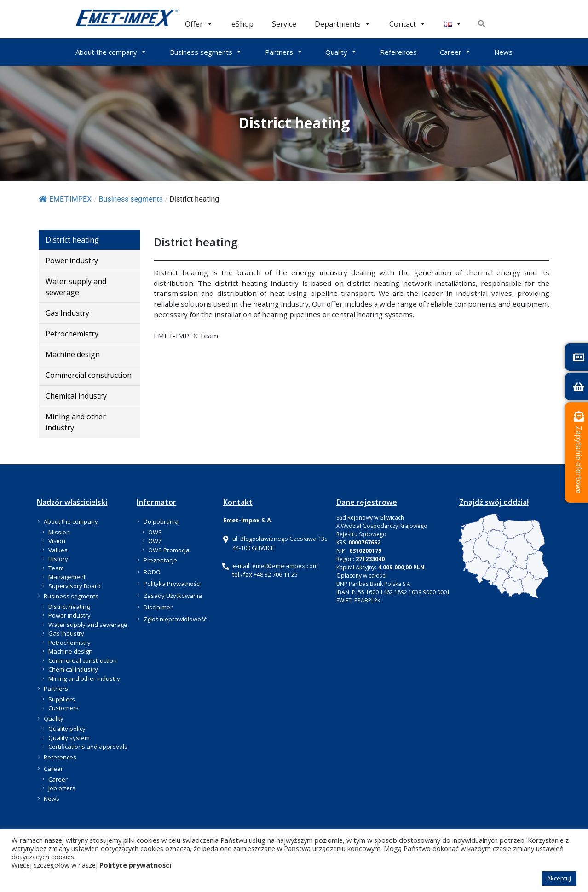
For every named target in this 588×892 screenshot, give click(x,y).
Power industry (72, 261)
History (58, 559)
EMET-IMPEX (65, 199)
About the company (111, 52)
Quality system (69, 738)
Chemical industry (76, 396)
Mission (59, 532)
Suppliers (62, 699)
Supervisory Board (75, 586)
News (503, 52)
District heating (72, 240)
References (398, 52)
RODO (152, 572)
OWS (155, 532)
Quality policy (67, 729)
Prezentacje (160, 560)
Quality (341, 52)
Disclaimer (158, 607)
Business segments (206, 52)
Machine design (73, 354)
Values (58, 550)
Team (56, 568)
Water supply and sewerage (76, 287)
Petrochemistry (72, 334)
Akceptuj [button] (559, 878)
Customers (63, 708)
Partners (284, 52)
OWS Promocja (169, 550)
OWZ (155, 541)
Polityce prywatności (135, 865)
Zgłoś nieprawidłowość (175, 619)
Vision (57, 541)
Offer (199, 24)
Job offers (62, 788)
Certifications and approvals (88, 747)
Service (284, 24)
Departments (343, 24)
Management (67, 577)
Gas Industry (67, 313)
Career (455, 52)
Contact (408, 24)
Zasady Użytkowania (173, 596)
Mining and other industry (76, 422)
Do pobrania (161, 521)
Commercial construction (89, 375)
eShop (242, 24)
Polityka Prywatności (172, 584)
